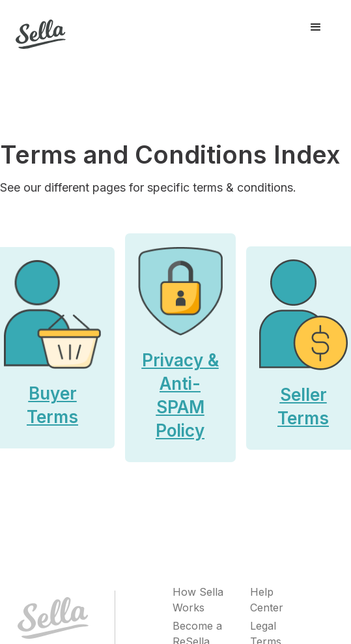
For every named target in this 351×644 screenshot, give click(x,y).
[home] (41, 28)
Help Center (267, 600)
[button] (316, 27)
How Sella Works (198, 600)
